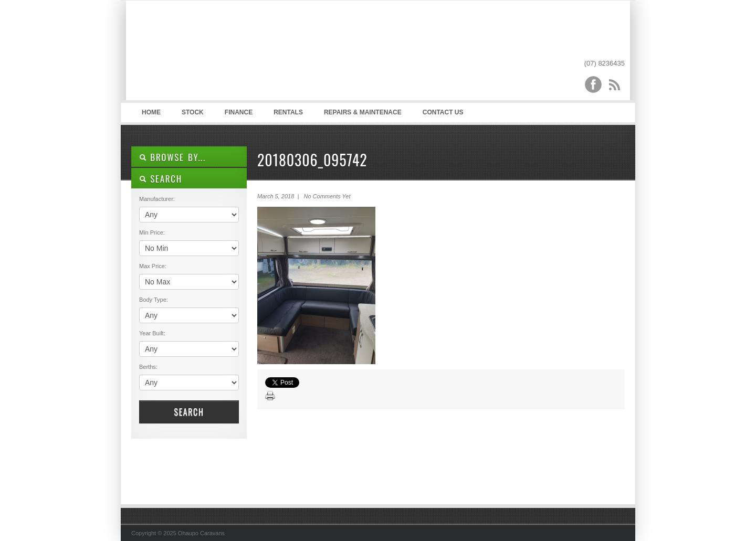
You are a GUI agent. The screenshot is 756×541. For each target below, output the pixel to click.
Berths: (148, 367)
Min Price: (152, 232)
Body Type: (154, 300)
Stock (193, 112)
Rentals (288, 112)
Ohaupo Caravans (235, 53)
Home (151, 112)
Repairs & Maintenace (363, 112)
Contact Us (443, 112)
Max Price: (153, 266)
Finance (239, 112)
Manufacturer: (157, 199)
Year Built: (152, 333)
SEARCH (161, 179)
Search (189, 412)
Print (270, 396)
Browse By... (172, 157)
